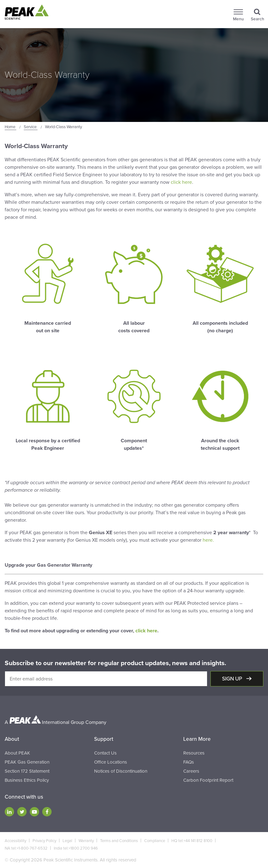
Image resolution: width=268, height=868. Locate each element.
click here (181, 182)
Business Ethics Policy (27, 780)
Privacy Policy (44, 841)
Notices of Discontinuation (121, 771)
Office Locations (111, 762)
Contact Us (105, 753)
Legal (67, 841)
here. (208, 540)
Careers (191, 771)
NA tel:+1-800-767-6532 (26, 848)
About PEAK (17, 753)
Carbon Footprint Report (208, 780)
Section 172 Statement (27, 771)
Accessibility (15, 841)
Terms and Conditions (119, 841)
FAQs (189, 762)
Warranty (86, 841)
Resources (194, 753)
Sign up (233, 679)
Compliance (155, 841)
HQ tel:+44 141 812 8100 (192, 841)
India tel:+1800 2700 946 (76, 848)
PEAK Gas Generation (27, 762)
